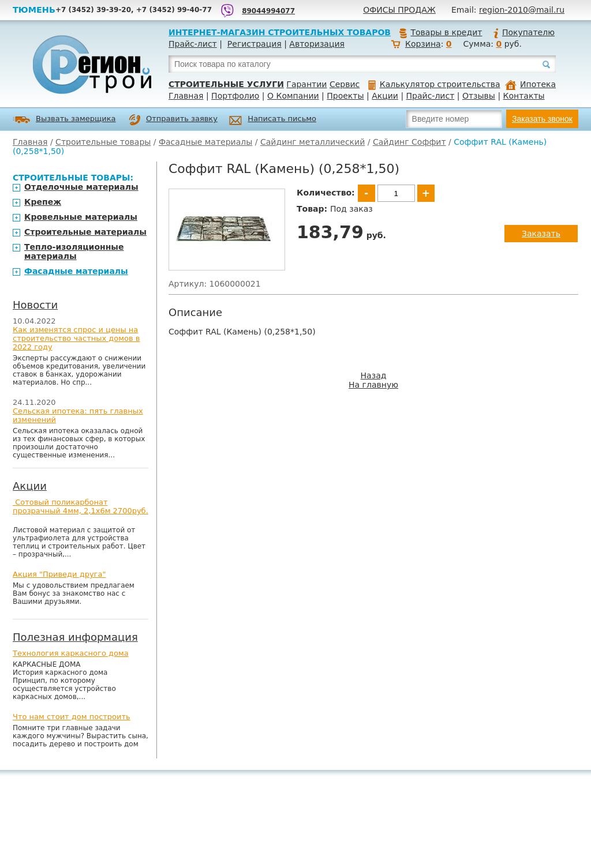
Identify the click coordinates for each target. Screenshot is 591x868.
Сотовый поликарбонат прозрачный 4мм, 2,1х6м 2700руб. (81, 506)
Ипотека (530, 84)
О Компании (293, 96)
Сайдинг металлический (313, 142)
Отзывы (479, 96)
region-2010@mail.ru (522, 10)
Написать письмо (273, 120)
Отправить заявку (173, 120)
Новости (35, 305)
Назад (374, 375)
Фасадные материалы (205, 142)
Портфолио (235, 96)
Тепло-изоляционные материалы (74, 251)
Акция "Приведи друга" (59, 574)
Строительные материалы (85, 232)
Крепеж (43, 202)
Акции (385, 96)
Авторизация (317, 44)
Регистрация (255, 44)
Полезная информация (75, 637)
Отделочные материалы (81, 187)
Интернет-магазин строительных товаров (280, 32)
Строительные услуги (226, 84)
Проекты (345, 96)
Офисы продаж (399, 10)
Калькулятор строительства (434, 84)
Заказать (541, 234)
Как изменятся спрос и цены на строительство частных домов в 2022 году (76, 338)
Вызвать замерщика (64, 120)
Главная (186, 96)
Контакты (524, 96)
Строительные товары (103, 142)
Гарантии (306, 84)
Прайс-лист (193, 44)
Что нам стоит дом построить (72, 717)
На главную (373, 385)
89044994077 (268, 11)
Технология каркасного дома (71, 653)
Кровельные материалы (81, 217)
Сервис (345, 84)
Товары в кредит (440, 32)
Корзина (423, 44)
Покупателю (523, 32)
